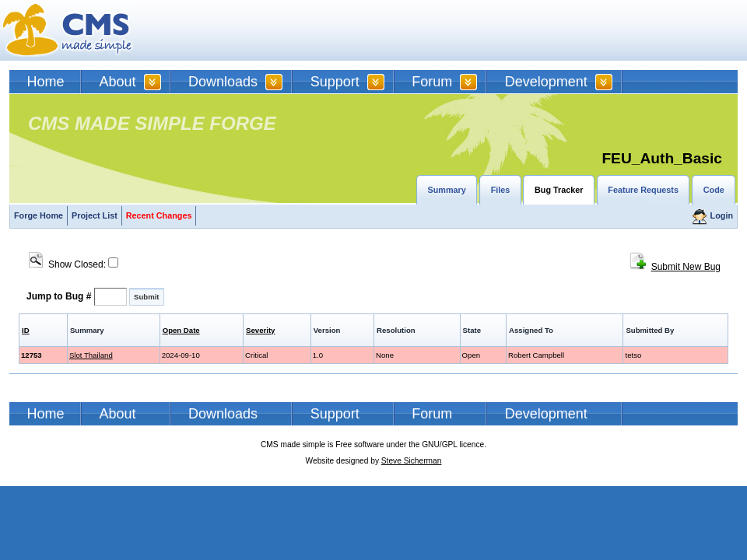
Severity (260, 330)
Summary (447, 190)
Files (501, 190)
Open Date (181, 330)
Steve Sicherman (412, 461)
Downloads (223, 82)
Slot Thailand (91, 355)
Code (714, 190)
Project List (95, 215)
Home (46, 82)
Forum (432, 82)
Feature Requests (643, 190)
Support (335, 82)
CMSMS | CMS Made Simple (68, 30)
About (118, 82)
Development (546, 82)
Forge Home (39, 215)
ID (26, 330)
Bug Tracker (559, 190)
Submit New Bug (686, 267)
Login (722, 215)
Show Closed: (74, 264)
